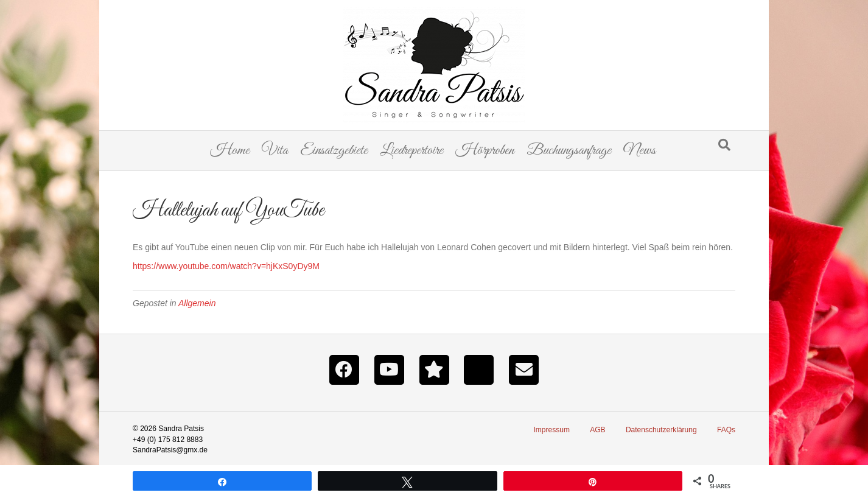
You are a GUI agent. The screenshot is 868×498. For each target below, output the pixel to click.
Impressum (552, 430)
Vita (275, 151)
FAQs (726, 430)
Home (230, 151)
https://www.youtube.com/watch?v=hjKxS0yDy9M (226, 266)
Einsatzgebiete (334, 151)
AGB (597, 430)
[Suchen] (724, 145)
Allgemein (197, 303)
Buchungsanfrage (569, 151)
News (639, 151)
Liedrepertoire (411, 151)
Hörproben (485, 151)
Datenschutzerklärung (661, 430)
